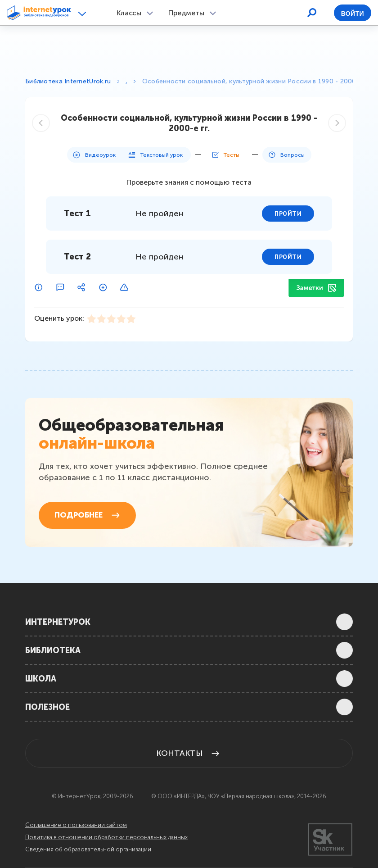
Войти (353, 14)
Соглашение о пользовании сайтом (76, 825)
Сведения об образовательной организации (88, 850)
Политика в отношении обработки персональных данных (106, 837)
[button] (83, 13)
